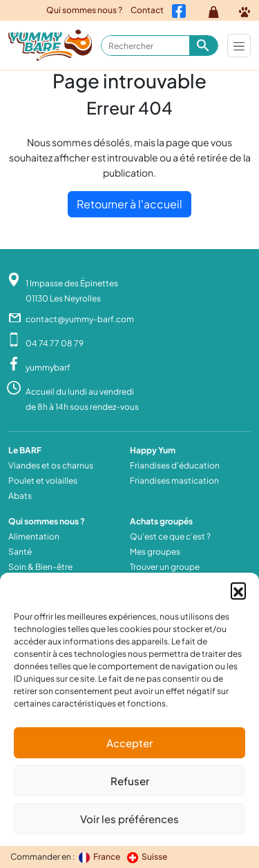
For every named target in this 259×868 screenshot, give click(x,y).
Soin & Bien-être (40, 567)
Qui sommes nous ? (84, 10)
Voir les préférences (129, 819)
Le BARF (25, 450)
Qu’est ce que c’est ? (170, 536)
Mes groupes (155, 552)
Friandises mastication (174, 481)
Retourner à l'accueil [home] (129, 204)
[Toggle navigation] (239, 46)
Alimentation (34, 536)
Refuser (130, 781)
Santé (20, 552)
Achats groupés (161, 521)
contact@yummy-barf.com (80, 319)
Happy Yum (153, 450)
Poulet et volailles (43, 481)
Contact (147, 10)
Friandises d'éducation (175, 465)
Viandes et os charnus (51, 465)
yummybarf (48, 367)
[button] (238, 590)
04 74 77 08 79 (55, 343)
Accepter (129, 743)
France (100, 857)
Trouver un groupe (165, 567)
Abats (20, 496)
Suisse (147, 857)
